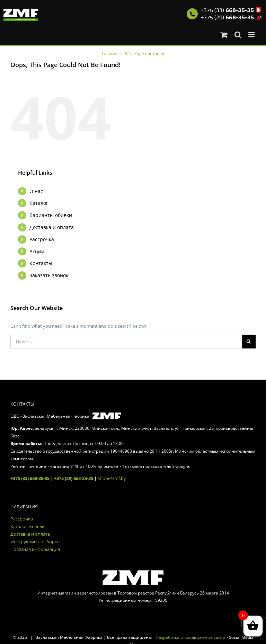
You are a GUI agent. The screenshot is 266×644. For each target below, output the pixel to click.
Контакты (41, 263)
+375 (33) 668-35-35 (30, 478)
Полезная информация (35, 549)
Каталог (39, 203)
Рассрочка (42, 239)
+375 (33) (227, 10)
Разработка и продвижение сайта (191, 637)
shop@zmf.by (112, 478)
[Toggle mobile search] (238, 35)
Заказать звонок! (50, 275)
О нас (36, 191)
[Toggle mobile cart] (224, 35)
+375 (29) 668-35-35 (74, 478)
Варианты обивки (51, 215)
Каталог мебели (28, 526)
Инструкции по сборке (35, 542)
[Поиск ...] (126, 342)
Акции (37, 251)
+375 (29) (227, 18)
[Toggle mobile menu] (252, 35)
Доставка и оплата (52, 227)
